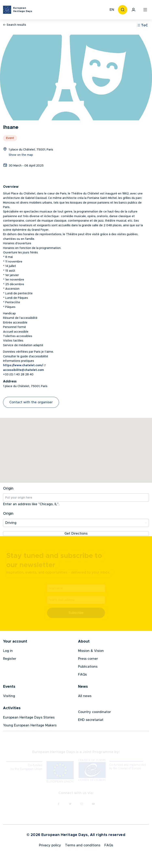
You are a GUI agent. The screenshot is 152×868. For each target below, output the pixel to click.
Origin (8, 489)
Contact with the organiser (31, 402)
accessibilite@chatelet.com (24, 370)
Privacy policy (50, 848)
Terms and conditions (83, 848)
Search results (15, 25)
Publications (88, 668)
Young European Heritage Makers (30, 727)
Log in (8, 652)
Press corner (88, 660)
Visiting (9, 697)
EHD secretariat (91, 721)
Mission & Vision (91, 652)
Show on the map (21, 155)
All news (85, 697)
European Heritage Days (23, 10)
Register (10, 660)
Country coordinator (94, 713)
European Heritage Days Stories (29, 719)
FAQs (82, 676)
